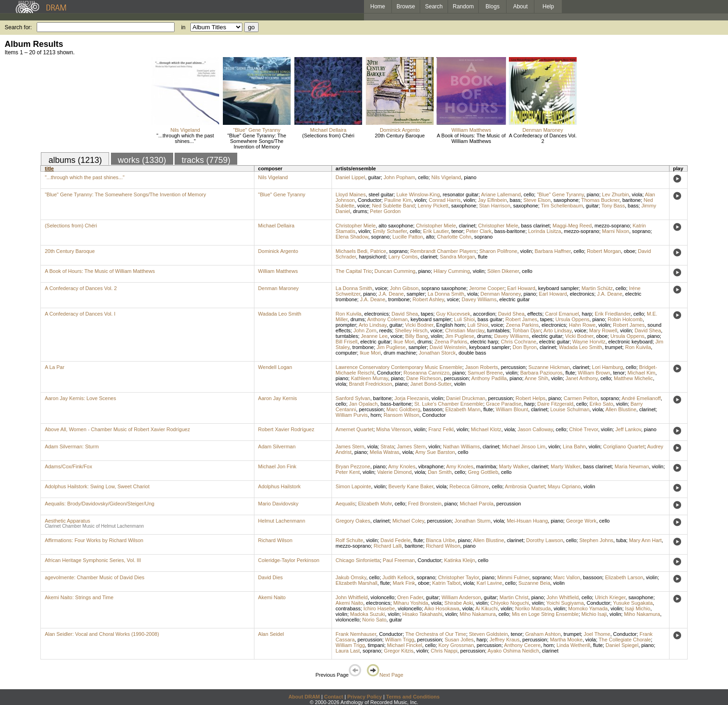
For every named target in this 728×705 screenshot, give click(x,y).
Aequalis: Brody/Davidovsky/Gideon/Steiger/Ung (99, 504)
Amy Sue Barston (435, 452)
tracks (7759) (206, 160)
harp (587, 314)
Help (549, 6)
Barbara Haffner (553, 251)
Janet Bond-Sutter (431, 384)
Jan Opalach (364, 404)
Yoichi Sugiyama (565, 603)
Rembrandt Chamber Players (443, 251)
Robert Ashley (429, 299)
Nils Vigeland (185, 130)
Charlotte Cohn (454, 237)
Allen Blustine (621, 409)
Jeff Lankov (628, 429)
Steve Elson (537, 200)
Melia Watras (384, 452)
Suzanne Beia (535, 583)
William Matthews (471, 130)
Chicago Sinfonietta (358, 560)
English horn (451, 325)
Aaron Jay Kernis (278, 398)
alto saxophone (396, 226)
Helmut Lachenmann (282, 521)
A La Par (54, 367)
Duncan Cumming (395, 271)
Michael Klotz (486, 429)
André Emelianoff (641, 398)
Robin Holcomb (625, 319)
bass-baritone (510, 231)
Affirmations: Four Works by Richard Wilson (94, 540)
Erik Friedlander (613, 314)
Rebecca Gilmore (469, 486)
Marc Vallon (567, 577)
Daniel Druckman (466, 398)
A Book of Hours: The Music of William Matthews (471, 138)
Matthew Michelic (633, 378)
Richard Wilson (275, 540)
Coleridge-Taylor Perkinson (289, 560)
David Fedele (395, 540)
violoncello (382, 597)
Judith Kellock (398, 577)
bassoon (433, 409)
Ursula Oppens (572, 319)
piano (470, 177)
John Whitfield (352, 597)
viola (637, 194)
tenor (457, 231)
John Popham (399, 177)
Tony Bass (613, 206)
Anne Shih (536, 378)
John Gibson (404, 288)
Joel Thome (597, 634)
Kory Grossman (456, 645)
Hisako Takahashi (422, 614)
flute (483, 257)
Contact (334, 697)
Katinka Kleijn (459, 560)
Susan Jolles (459, 640)
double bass (472, 353)
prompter (346, 325)
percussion (513, 367)
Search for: (18, 27)
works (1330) (142, 160)
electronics (582, 294)
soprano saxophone (444, 288)
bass (515, 200)
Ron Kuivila (349, 314)
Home (377, 6)
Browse (406, 6)
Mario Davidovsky (278, 504)
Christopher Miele (356, 226)
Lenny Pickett (433, 206)
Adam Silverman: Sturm (71, 446)
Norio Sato (374, 620)
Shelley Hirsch (411, 330)
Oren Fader (410, 597)
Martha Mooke (566, 640)
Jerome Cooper (487, 288)
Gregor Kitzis (399, 651)
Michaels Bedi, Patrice (361, 251)
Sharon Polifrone (498, 251)
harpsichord (372, 257)
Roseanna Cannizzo (426, 373)
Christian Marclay (465, 330)
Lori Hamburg (608, 367)
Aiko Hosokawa (442, 608)
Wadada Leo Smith (280, 314)
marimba (486, 466)
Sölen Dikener (503, 271)
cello (423, 177)
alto (430, 237)
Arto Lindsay (372, 325)
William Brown (594, 373)
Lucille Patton (408, 237)
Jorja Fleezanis (411, 398)
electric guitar (515, 299)
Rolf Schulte (349, 540)
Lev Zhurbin (616, 194)
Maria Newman (632, 466)
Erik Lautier (436, 231)
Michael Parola (477, 504)
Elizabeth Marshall (357, 583)
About (520, 6)
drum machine (400, 353)
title (49, 168)
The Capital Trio (354, 271)
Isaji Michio (637, 608)
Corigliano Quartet (624, 446)
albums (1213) (75, 160)
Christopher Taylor (458, 577)
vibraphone (431, 466)
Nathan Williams (461, 446)
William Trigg (400, 640)
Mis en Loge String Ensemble (545, 614)
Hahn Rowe (582, 325)
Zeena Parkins (522, 325)
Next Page (385, 675)
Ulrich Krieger (610, 597)
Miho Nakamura (478, 614)
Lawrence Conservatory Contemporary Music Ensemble (399, 367)
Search (434, 6)
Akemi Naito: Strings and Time (79, 597)
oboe (629, 251)
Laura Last (348, 651)
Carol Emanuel (562, 314)
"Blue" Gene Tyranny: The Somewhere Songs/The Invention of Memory (257, 141)
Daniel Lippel (351, 177)
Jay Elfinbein (492, 200)
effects (535, 314)
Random (463, 6)
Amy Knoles (402, 466)
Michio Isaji (594, 614)
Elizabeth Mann (463, 409)
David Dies (270, 577)
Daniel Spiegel (622, 645)
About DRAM (304, 697)
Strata (387, 446)
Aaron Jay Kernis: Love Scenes (80, 398)
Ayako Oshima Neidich (513, 651)
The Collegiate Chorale (625, 640)
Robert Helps (531, 398)
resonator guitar (460, 194)
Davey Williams (479, 299)
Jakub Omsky (351, 577)
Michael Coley (408, 521)
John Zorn (365, 330)
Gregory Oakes (353, 521)
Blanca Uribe (440, 540)
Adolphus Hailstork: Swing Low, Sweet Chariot (97, 486)
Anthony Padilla (489, 378)
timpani (376, 645)
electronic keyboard (630, 342)
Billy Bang (417, 336)
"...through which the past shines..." (185, 138)
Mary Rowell (603, 330)
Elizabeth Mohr (375, 504)
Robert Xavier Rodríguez (286, 429)
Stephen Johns (596, 540)
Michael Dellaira (328, 130)
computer (346, 353)
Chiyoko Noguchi (510, 603)
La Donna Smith (354, 288)
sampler (416, 294)
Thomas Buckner (601, 200)
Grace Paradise (504, 404)
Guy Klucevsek (453, 314)
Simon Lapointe (353, 486)
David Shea (405, 314)
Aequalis (345, 504)
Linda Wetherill (574, 645)
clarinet (467, 226)
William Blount (512, 409)
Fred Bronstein (425, 504)
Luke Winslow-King (418, 194)
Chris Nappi (444, 651)
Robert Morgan (604, 251)
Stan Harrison (495, 206)
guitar (375, 177)
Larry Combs (403, 257)
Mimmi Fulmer (513, 577)
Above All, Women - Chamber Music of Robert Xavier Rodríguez (117, 429)
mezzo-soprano (612, 226)
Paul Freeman (399, 560)
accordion (484, 314)
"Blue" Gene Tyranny (257, 130)
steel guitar (381, 194)
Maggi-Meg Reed (572, 226)
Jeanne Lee (374, 336)
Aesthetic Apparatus (67, 521)
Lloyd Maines (351, 194)
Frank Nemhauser (356, 634)
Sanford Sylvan (353, 398)
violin (420, 200)
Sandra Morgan (457, 257)
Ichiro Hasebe (379, 608)
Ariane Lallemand (501, 194)
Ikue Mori (404, 342)
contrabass (348, 608)
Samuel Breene (485, 373)
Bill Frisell (347, 342)
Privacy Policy (365, 697)
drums (360, 211)
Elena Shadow (352, 237)
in (183, 27)
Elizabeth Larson (624, 577)
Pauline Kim (398, 200)
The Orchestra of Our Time (436, 634)
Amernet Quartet (354, 429)
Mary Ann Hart (645, 540)
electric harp (484, 342)
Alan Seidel (271, 634)
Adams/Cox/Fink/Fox (68, 466)
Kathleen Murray (370, 378)
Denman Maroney (543, 130)
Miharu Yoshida (411, 603)
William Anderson (461, 597)
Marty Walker (514, 466)
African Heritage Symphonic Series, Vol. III (93, 560)
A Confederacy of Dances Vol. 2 (543, 138)
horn (376, 415)
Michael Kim (642, 373)
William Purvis (352, 415)
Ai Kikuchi (487, 608)
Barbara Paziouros (541, 373)
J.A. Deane (391, 294)
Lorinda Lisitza (545, 231)
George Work (581, 521)
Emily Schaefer (390, 231)
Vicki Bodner (419, 325)
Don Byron (525, 347)
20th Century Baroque (400, 136)
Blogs (493, 6)
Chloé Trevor (584, 429)
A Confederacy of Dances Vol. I (80, 314)
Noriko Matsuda (533, 608)
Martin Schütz (597, 288)
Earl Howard (521, 288)
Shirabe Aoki (459, 603)
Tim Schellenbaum (562, 206)
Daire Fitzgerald (555, 404)
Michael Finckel (405, 645)
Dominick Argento (400, 130)
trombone (399, 299)
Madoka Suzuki (367, 614)
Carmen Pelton (581, 398)
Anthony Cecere (522, 645)
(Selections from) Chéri (328, 136)
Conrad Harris (444, 200)
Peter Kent (348, 472)
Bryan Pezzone (353, 466)
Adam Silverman (277, 446)
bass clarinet (535, 226)
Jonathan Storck (437, 353)
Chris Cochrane (519, 342)
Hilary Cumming (452, 271)
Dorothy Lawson (545, 540)
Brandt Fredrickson (371, 384)
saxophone (566, 200)
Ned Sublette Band (393, 206)
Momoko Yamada (588, 608)
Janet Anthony (582, 378)
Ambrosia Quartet (525, 486)
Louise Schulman (570, 409)
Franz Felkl (441, 429)
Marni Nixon (616, 231)
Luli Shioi (465, 319)
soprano (641, 231)
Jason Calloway (535, 429)
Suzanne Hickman (549, 367)
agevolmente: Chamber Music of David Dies (94, 577)
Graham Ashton (543, 634)
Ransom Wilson (401, 415)
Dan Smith (439, 472)
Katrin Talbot (446, 583)
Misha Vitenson (393, 429)
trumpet (614, 347)
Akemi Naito (272, 597)
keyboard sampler (558, 288)
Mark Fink (404, 583)
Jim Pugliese (460, 336)
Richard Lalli (388, 546)
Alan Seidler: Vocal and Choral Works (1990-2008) (102, 634)
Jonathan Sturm (473, 521)
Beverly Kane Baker (411, 486)
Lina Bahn (574, 446)
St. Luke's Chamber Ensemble (448, 404)
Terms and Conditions (413, 697)
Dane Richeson (424, 378)
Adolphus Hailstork (279, 486)
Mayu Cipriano (564, 486)
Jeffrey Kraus (504, 640)
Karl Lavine (490, 583)
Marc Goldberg (403, 409)
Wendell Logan (275, 367)
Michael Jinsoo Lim (524, 446)
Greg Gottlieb (483, 472)
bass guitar (490, 319)
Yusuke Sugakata (633, 603)
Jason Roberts (482, 367)
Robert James (521, 319)
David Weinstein (448, 347)
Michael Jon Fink (277, 466)
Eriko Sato (601, 404)
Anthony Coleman (387, 319)
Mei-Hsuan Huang (527, 521)
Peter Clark (479, 231)
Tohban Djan (526, 330)
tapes (427, 314)
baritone (631, 200)
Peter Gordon (385, 211)
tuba (621, 540)
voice (363, 206)
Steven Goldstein (488, 634)
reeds (386, 330)
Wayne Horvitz (589, 342)
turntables (498, 330)
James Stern (350, 446)
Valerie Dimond (394, 472)
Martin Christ (514, 597)
